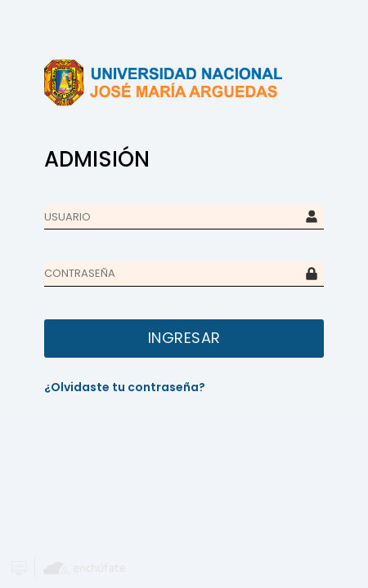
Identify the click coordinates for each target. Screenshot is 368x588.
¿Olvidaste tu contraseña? (125, 387)
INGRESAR (184, 338)
